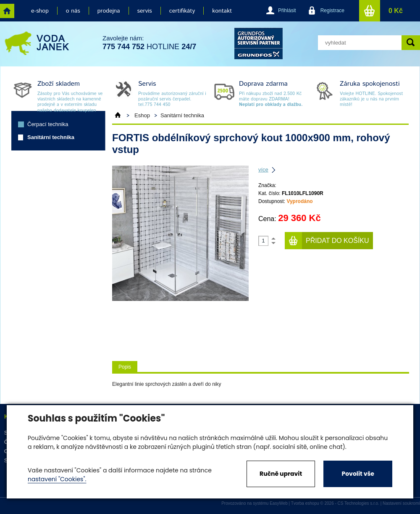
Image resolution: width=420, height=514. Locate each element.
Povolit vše (358, 474)
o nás (73, 11)
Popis (125, 367)
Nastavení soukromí (401, 503)
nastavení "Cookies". (57, 479)
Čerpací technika (48, 124)
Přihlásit (287, 11)
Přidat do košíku (337, 241)
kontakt (222, 11)
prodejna (109, 11)
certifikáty (182, 11)
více (263, 170)
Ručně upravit (281, 474)
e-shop (40, 11)
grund (259, 43)
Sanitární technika (51, 137)
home (7, 11)
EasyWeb (279, 503)
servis (145, 11)
